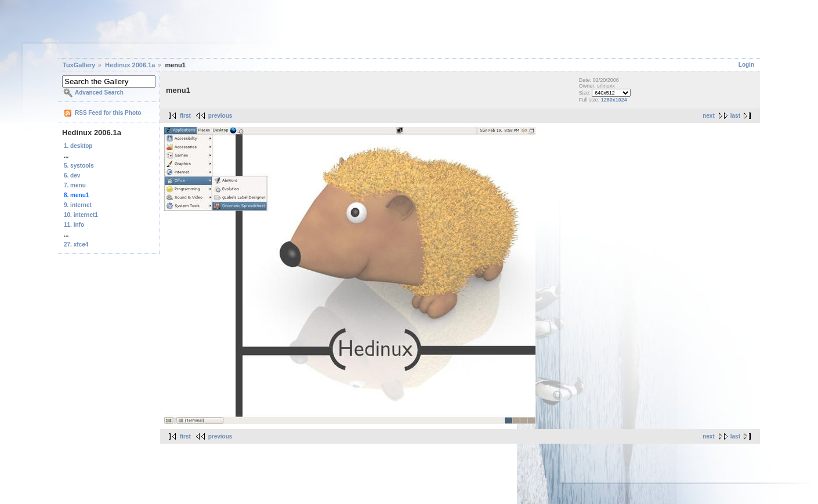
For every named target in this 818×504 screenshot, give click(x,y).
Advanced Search (99, 93)
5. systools (79, 166)
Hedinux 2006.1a (130, 65)
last (735, 116)
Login (746, 65)
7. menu (75, 185)
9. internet (78, 205)
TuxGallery (79, 65)
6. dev (72, 175)
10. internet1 (81, 215)
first (185, 116)
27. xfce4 (76, 244)
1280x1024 (614, 100)
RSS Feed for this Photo (108, 113)
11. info (74, 225)
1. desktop (78, 146)
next (709, 116)
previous (220, 116)
